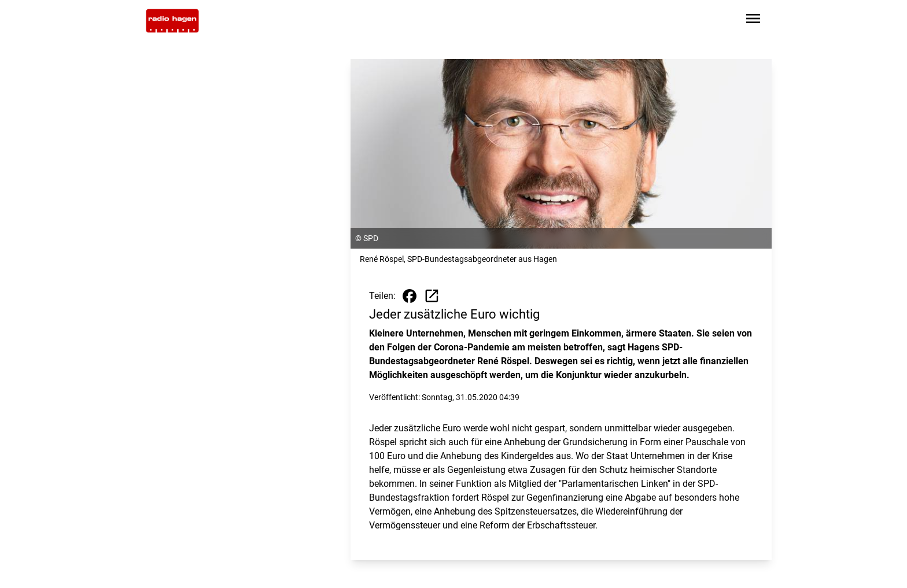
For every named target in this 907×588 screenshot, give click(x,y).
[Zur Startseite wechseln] (172, 21)
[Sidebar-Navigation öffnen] (753, 21)
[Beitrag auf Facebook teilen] (410, 296)
